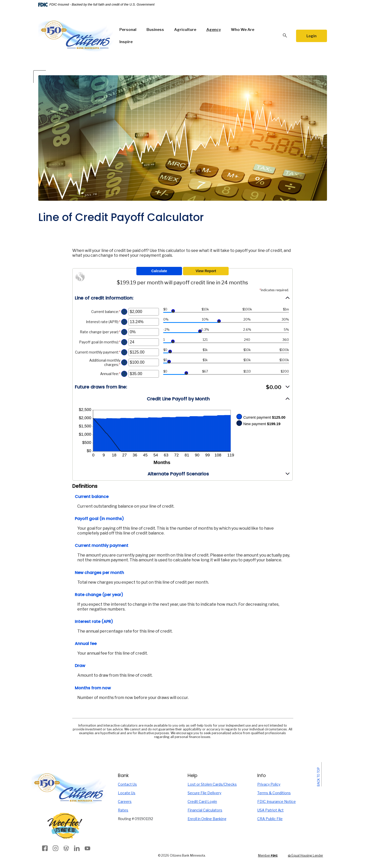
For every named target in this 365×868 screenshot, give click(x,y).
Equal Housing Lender (306, 855)
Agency (214, 30)
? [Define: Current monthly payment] (124, 352)
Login (312, 36)
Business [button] (155, 30)
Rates (123, 810)
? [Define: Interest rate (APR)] (124, 322)
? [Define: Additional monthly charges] (124, 362)
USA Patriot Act (270, 810)
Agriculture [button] (185, 30)
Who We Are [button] (243, 30)
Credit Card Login (202, 801)
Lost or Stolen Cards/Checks (212, 784)
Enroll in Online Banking (207, 819)
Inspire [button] (126, 42)
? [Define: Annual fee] (124, 374)
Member (268, 855)
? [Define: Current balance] (124, 312)
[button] (182, 298)
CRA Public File (270, 819)
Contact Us (127, 784)
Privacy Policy (269, 784)
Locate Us (127, 793)
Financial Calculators (205, 810)
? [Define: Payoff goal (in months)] (124, 342)
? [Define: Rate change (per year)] (124, 332)
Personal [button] (128, 30)
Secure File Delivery (204, 793)
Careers (125, 801)
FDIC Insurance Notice (277, 801)
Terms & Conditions (274, 793)
